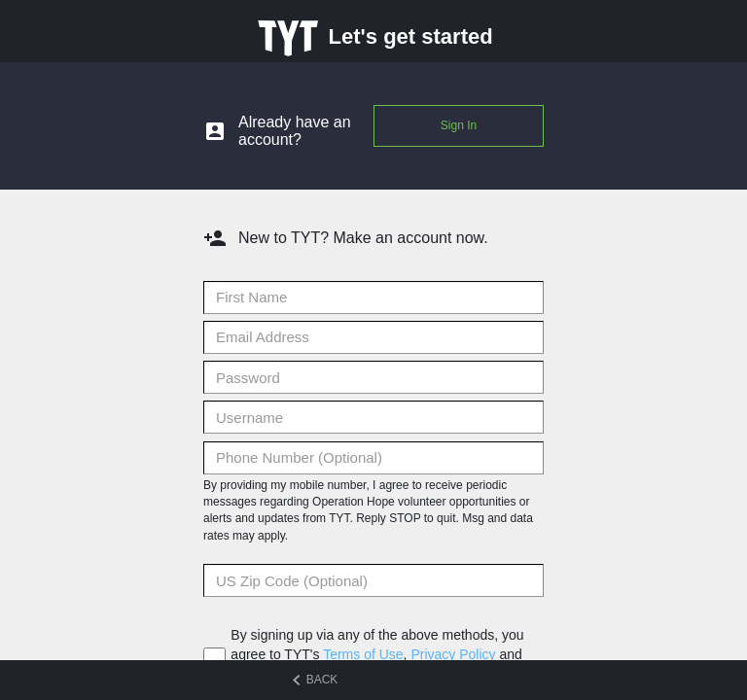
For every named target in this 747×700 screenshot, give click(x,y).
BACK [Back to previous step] (316, 680)
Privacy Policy (453, 654)
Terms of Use (363, 654)
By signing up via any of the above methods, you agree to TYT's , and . (377, 654)
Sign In (459, 125)
